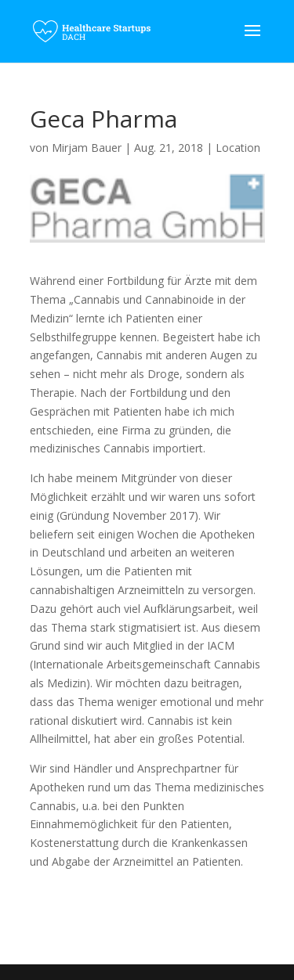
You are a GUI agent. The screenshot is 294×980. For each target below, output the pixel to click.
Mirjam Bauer (87, 148)
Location (238, 148)
